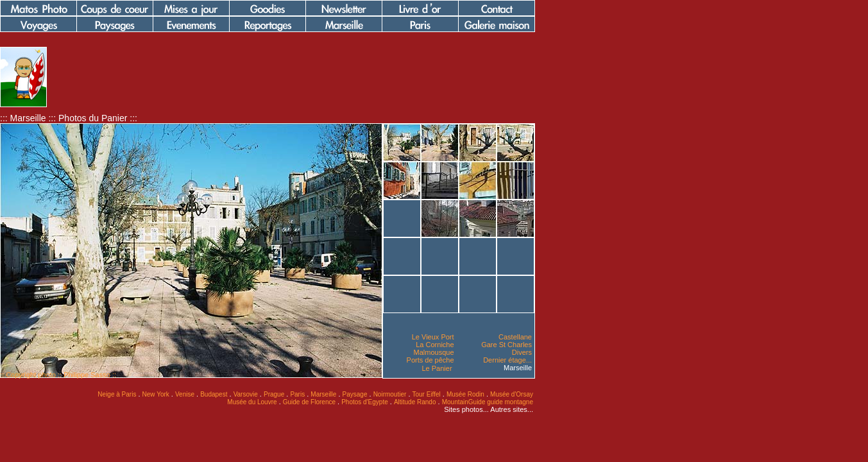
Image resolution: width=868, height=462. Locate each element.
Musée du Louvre (252, 402)
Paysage (355, 394)
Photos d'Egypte (365, 402)
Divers (522, 352)
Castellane (515, 337)
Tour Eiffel (427, 394)
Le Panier (437, 368)
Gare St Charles (506, 345)
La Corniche (435, 345)
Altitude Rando (415, 402)
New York (156, 394)
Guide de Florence (309, 402)
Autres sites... (512, 409)
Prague (274, 394)
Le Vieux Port (433, 337)
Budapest (214, 394)
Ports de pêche (430, 360)
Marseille (518, 368)
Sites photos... (466, 409)
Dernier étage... (507, 360)
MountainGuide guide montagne (488, 402)
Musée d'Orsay (512, 394)
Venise (185, 394)
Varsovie (246, 394)
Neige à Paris (117, 394)
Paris (297, 394)
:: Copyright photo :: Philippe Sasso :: (58, 375)
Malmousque (434, 352)
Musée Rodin (465, 394)
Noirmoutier (390, 394)
